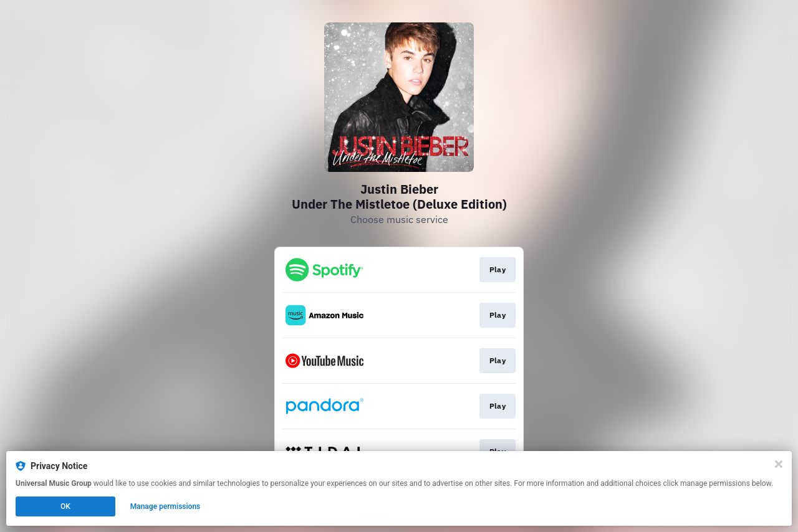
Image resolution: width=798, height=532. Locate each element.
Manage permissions (166, 506)
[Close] (779, 464)
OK (65, 506)
